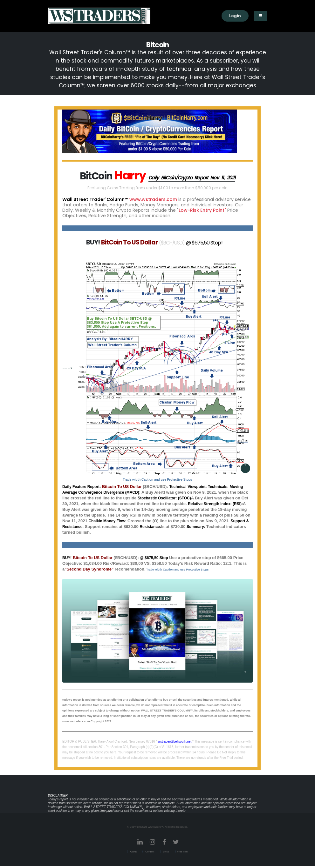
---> (156, 369)
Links (165, 852)
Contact (149, 852)
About (133, 852)
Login (235, 16)
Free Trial (182, 852)
